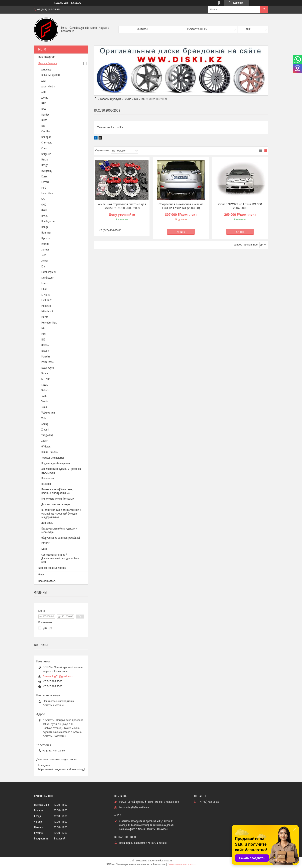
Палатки (46, 484)
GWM (44, 210)
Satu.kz (168, 861)
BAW (44, 109)
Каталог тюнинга (197, 30)
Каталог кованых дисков (52, 568)
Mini (44, 334)
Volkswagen (48, 413)
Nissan (45, 351)
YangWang (47, 435)
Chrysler (46, 154)
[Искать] (264, 10)
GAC (43, 199)
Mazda (45, 317)
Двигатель (47, 523)
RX (136, 99)
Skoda (45, 373)
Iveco (44, 549)
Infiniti (45, 244)
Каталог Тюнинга (48, 63)
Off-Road (46, 447)
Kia (43, 267)
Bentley (45, 115)
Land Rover (47, 278)
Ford (44, 188)
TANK (44, 396)
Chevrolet (46, 143)
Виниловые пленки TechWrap (58, 499)
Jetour (45, 261)
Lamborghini (49, 272)
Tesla (44, 407)
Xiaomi (45, 430)
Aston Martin (48, 87)
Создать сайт (62, 3)
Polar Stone (47, 362)
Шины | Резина (50, 452)
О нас (41, 575)
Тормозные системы (53, 458)
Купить (181, 232)
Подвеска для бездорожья (56, 463)
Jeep (44, 255)
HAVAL (45, 216)
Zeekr (44, 441)
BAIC (44, 103)
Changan (46, 137)
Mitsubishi (47, 312)
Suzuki (45, 385)
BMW (44, 120)
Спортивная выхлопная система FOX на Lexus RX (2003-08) (181, 206)
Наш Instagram (47, 57)
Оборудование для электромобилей (61, 538)
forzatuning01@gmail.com (58, 676)
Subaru (45, 390)
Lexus (127, 99)
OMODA (45, 345)
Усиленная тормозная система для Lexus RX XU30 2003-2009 (122, 206)
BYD (43, 126)
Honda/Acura (48, 222)
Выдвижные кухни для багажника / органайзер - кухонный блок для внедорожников (61, 514)
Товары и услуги (110, 99)
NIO (43, 340)
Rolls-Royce (48, 368)
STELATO (45, 379)
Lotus (44, 289)
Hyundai (46, 239)
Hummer (46, 233)
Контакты (142, 30)
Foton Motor (48, 193)
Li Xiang (46, 295)
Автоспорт (47, 70)
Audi (44, 81)
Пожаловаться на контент (182, 864)
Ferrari (45, 182)
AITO (43, 92)
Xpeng (45, 424)
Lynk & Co (47, 300)
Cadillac (46, 132)
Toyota (45, 402)
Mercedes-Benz (49, 323)
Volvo (44, 419)
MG (43, 329)
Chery (44, 148)
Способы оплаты (47, 581)
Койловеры (48, 478)
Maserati (46, 306)
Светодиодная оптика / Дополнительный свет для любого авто (60, 558)
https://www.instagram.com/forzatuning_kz (63, 769)
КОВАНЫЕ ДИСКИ (51, 75)
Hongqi (45, 227)
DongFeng (47, 171)
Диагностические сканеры (56, 505)
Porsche (46, 357)
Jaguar (45, 250)
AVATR (44, 98)
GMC (44, 205)
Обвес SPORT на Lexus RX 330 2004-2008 (240, 206)
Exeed (44, 177)
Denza (45, 160)
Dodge (45, 165)
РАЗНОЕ (45, 543)
